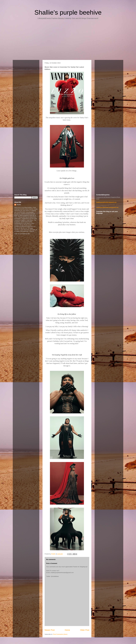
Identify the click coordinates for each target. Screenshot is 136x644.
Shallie (19, 205)
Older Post (85, 630)
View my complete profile (22, 234)
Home (67, 630)
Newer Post (50, 630)
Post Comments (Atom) (60, 634)
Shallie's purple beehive (68, 12)
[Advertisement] (68, 40)
